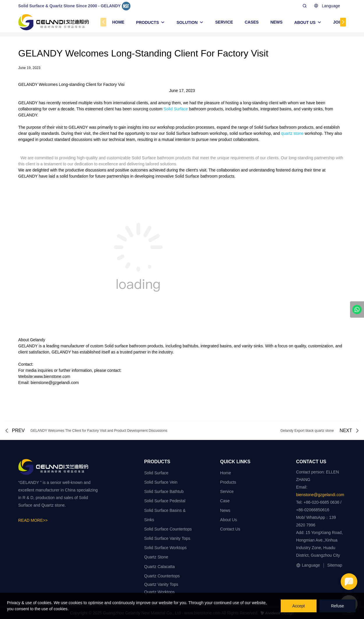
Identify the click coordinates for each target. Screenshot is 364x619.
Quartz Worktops (159, 592)
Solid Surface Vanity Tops (167, 538)
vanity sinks (312, 109)
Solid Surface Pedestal (165, 501)
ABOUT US (305, 22)
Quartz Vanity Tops (161, 584)
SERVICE (224, 22)
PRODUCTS (147, 22)
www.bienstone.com (52, 376)
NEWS (276, 22)
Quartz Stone (156, 557)
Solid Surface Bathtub (164, 491)
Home (226, 473)
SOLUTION (187, 22)
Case (225, 501)
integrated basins (276, 109)
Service (227, 491)
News (225, 510)
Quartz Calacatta (159, 567)
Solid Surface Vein (161, 482)
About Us (229, 520)
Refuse (338, 606)
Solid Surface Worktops (165, 548)
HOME (118, 22)
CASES (252, 22)
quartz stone (292, 133)
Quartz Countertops (162, 576)
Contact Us (230, 529)
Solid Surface (176, 109)
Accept (299, 606)
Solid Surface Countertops (168, 529)
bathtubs (250, 109)
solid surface (241, 133)
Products (228, 482)
